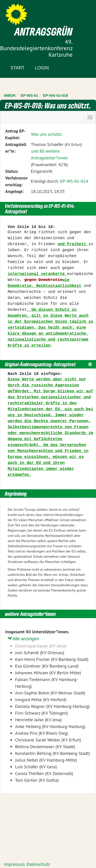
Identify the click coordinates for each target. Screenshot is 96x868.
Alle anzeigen (24, 639)
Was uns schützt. (47, 134)
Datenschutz (38, 864)
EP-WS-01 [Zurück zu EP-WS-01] (30, 95)
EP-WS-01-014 (74, 181)
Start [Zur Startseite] (17, 68)
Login (42, 68)
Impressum (14, 864)
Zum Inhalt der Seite (22, 12)
